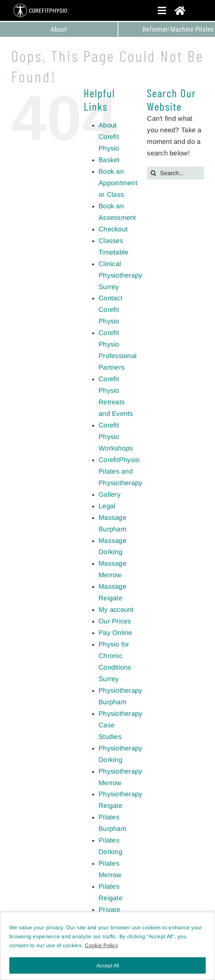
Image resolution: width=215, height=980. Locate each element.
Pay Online (115, 633)
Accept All (108, 965)
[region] (107, 946)
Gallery (110, 494)
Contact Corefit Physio (110, 310)
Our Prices (115, 621)
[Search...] (175, 173)
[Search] (153, 173)
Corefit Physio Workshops (116, 437)
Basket (109, 160)
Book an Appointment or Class (118, 183)
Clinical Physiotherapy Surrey (121, 275)
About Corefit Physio (109, 137)
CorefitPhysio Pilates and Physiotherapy (121, 471)
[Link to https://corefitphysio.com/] (189, 10)
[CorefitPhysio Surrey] (41, 4)
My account (116, 610)
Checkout (113, 229)
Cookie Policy (101, 945)
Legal (107, 506)
